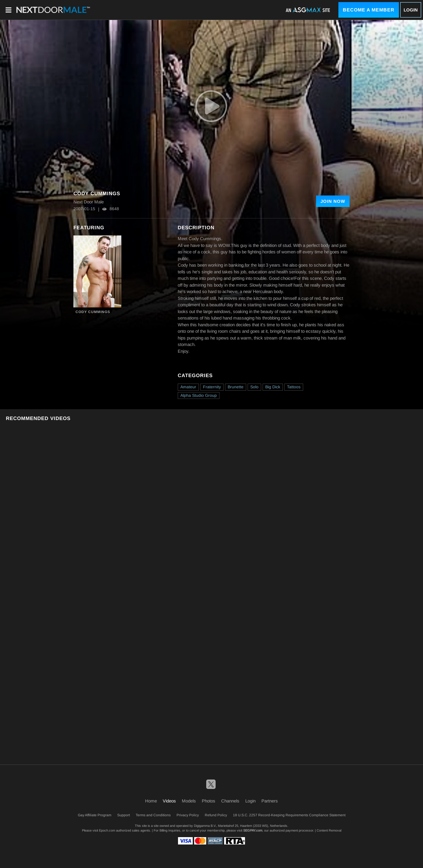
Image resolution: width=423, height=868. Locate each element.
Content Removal (329, 830)
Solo (254, 387)
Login (411, 10)
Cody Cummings (93, 312)
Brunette (236, 387)
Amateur (188, 387)
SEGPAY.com (253, 830)
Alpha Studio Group (199, 395)
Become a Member (369, 10)
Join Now (333, 201)
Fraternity (212, 387)
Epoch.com (107, 830)
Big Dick (273, 387)
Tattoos (294, 387)
